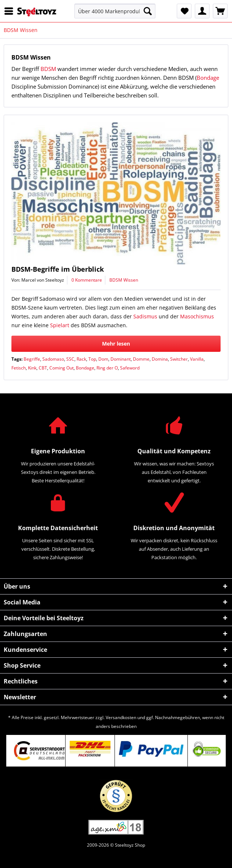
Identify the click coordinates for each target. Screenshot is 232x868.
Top (92, 359)
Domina (160, 359)
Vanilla (197, 359)
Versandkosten (121, 717)
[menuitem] (11, 11)
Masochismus (197, 316)
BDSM (48, 69)
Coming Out (61, 368)
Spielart (60, 325)
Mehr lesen (116, 344)
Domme (141, 359)
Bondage (208, 78)
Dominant (121, 359)
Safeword (130, 368)
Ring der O (107, 368)
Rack (81, 359)
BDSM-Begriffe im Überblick (58, 269)
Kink (32, 368)
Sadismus (145, 316)
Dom (103, 359)
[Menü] (11, 11)
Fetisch (19, 368)
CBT (43, 368)
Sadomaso (53, 359)
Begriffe (32, 359)
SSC (70, 359)
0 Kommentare (87, 280)
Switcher (179, 359)
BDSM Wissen (124, 280)
